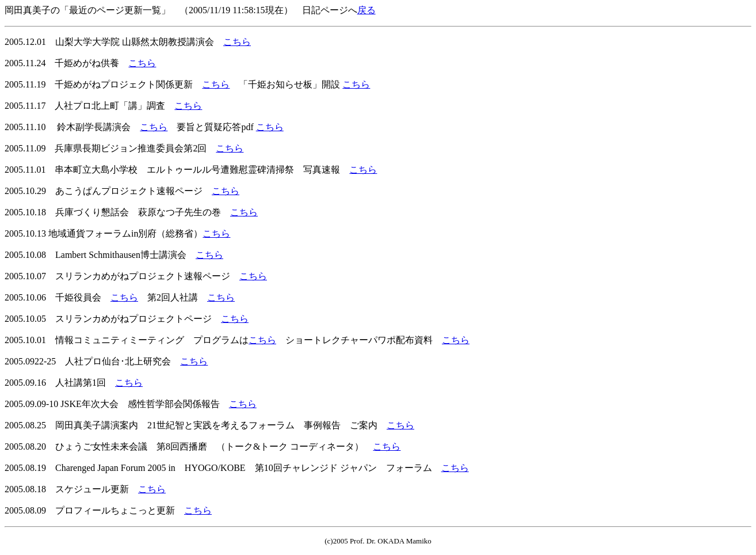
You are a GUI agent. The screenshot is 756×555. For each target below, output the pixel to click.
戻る (366, 10)
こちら (237, 42)
